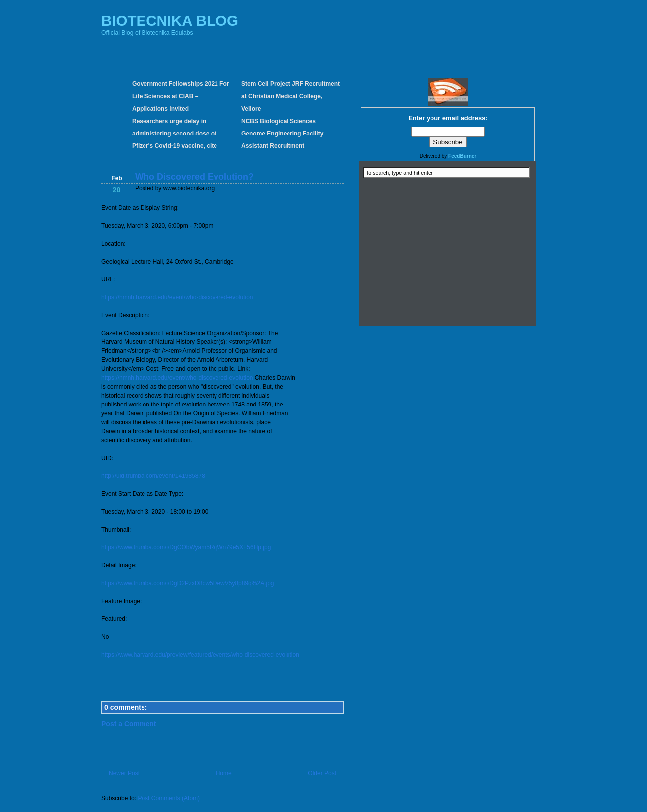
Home (224, 773)
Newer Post (124, 773)
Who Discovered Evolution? (194, 177)
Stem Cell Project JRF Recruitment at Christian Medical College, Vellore (290, 96)
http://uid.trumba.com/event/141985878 (153, 476)
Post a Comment (129, 724)
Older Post (322, 773)
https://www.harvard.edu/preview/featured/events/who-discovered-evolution (200, 655)
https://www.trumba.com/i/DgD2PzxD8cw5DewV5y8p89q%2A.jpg (187, 583)
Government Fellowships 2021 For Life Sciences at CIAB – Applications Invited (180, 96)
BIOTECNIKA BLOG (170, 21)
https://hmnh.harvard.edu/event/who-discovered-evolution (177, 297)
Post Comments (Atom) (169, 798)
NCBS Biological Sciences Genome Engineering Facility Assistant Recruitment (282, 134)
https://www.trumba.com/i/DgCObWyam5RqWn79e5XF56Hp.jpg (186, 547)
